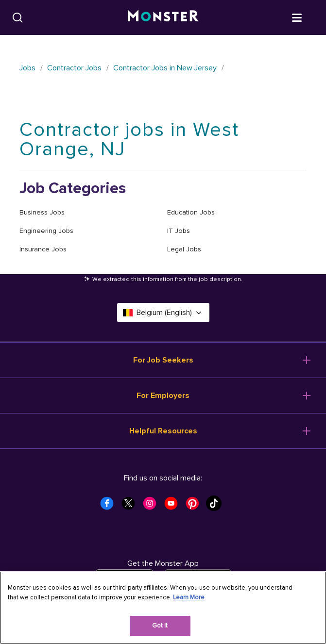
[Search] (17, 17)
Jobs (27, 68)
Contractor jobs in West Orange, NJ (129, 140)
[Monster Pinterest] (195, 506)
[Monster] (163, 17)
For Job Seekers (163, 360)
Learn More (189, 597)
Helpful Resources (163, 431)
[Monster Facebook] (110, 506)
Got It (160, 626)
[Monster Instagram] (153, 506)
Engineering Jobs (46, 231)
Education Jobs (191, 212)
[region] (163, 608)
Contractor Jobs (74, 68)
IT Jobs (179, 231)
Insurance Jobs (43, 249)
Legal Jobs (184, 249)
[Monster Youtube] (174, 506)
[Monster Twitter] (131, 506)
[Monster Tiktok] (217, 506)
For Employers (163, 396)
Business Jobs (42, 212)
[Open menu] (307, 17)
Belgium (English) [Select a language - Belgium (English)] (163, 313)
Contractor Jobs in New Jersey (165, 68)
